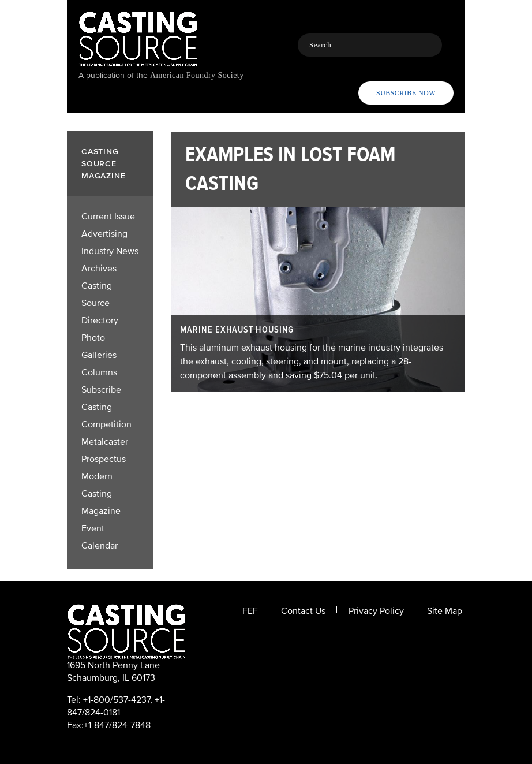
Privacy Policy (376, 611)
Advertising (104, 234)
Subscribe (101, 390)
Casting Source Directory (100, 303)
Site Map (445, 611)
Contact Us (303, 611)
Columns (99, 372)
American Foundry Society (197, 75)
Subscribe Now (406, 93)
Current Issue (108, 217)
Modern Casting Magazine (101, 494)
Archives (99, 269)
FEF (250, 611)
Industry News (110, 251)
